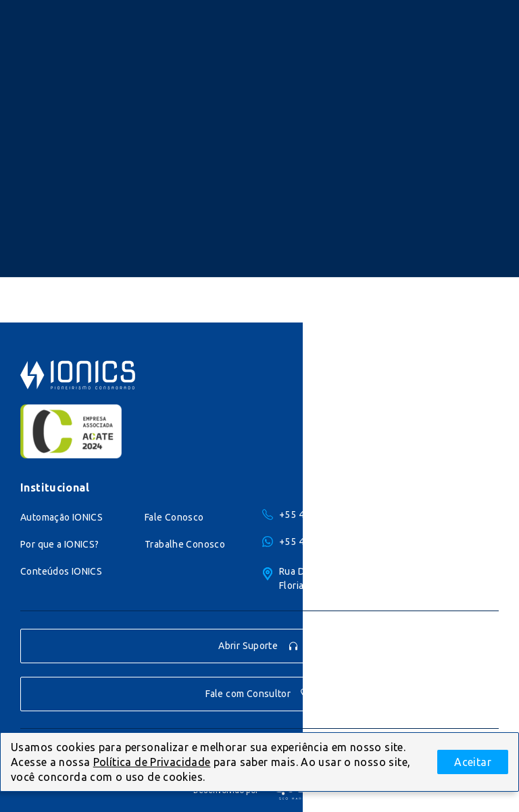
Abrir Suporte (258, 646)
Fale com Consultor (258, 694)
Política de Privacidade (152, 762)
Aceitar (473, 762)
